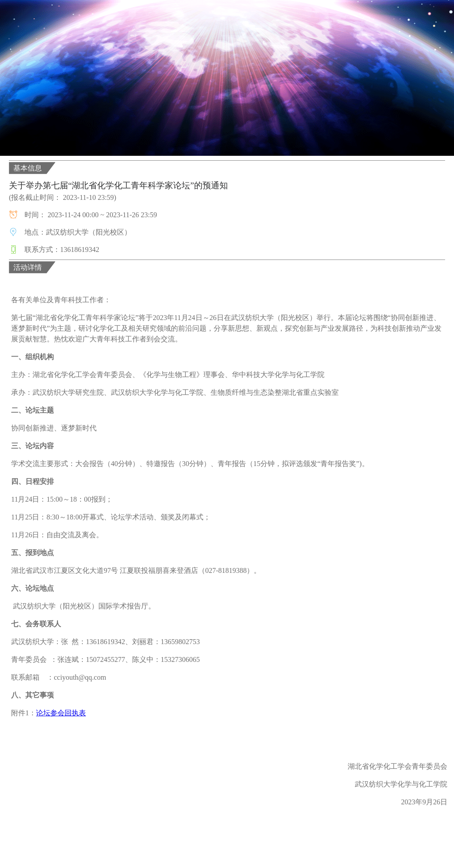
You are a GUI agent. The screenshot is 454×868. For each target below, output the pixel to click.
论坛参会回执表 (61, 713)
